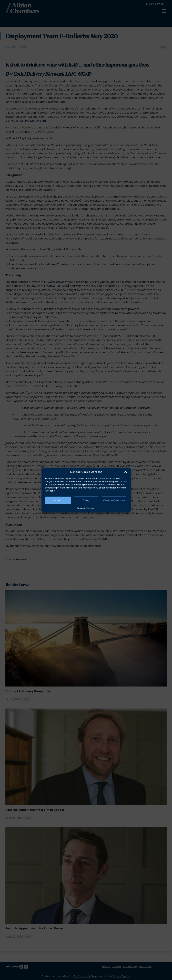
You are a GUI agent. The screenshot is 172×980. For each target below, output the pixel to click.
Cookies (81, 508)
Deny (86, 500)
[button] (126, 472)
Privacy (90, 508)
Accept (58, 500)
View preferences (114, 500)
